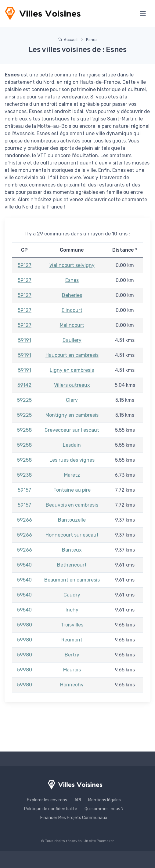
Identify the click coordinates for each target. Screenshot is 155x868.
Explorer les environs (47, 800)
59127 (25, 265)
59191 (25, 340)
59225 (24, 400)
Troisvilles (72, 625)
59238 (24, 475)
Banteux (72, 550)
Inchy (72, 610)
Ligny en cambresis (72, 370)
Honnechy (72, 685)
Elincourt (72, 310)
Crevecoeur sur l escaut (72, 430)
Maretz (72, 475)
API (78, 800)
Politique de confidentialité (51, 809)
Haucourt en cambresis (72, 355)
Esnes (72, 280)
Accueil (68, 40)
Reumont (72, 640)
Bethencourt (72, 565)
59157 (24, 490)
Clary (72, 400)
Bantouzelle (72, 520)
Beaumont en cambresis (72, 580)
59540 (24, 565)
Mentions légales (105, 800)
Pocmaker (105, 841)
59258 (24, 430)
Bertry (72, 655)
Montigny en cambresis (72, 415)
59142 (24, 385)
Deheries (72, 295)
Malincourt (72, 325)
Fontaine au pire (72, 490)
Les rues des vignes (72, 460)
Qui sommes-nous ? (104, 809)
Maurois (72, 670)
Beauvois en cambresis (72, 505)
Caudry (72, 595)
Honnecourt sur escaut (72, 535)
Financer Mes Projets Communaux (74, 818)
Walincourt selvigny (72, 265)
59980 (25, 625)
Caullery (72, 340)
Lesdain (72, 445)
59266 (25, 520)
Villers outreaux (72, 385)
